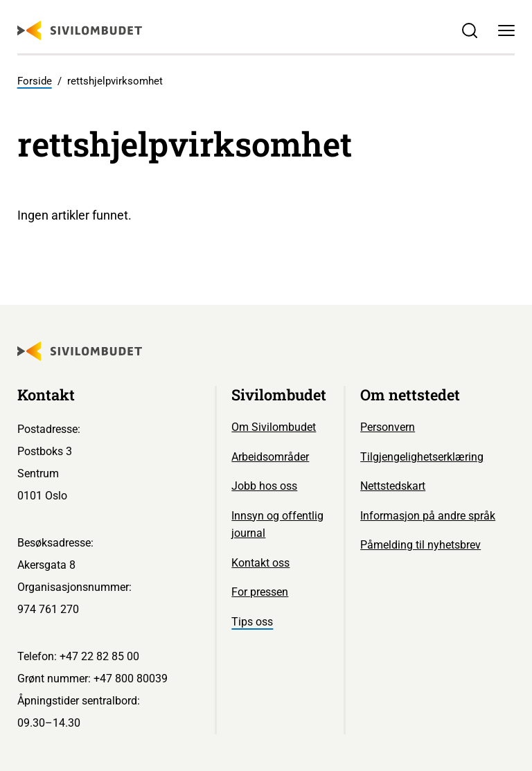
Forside (35, 81)
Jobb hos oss (264, 486)
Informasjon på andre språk (428, 516)
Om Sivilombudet (274, 427)
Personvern (388, 427)
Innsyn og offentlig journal (277, 525)
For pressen (260, 592)
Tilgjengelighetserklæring (422, 457)
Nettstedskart (393, 486)
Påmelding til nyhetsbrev (420, 545)
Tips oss (252, 622)
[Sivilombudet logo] (80, 30)
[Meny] (507, 31)
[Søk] (469, 31)
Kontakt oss (260, 563)
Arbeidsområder (270, 457)
